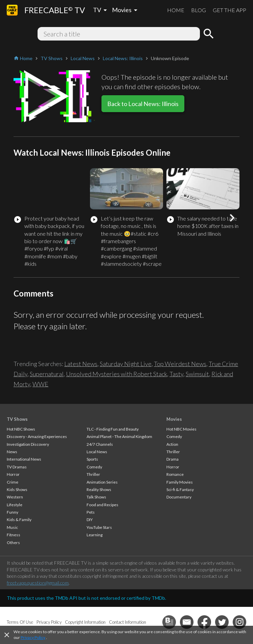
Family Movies (180, 482)
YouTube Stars (99, 527)
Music (12, 527)
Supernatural (47, 374)
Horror (13, 474)
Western (15, 497)
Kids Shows (17, 490)
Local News (97, 452)
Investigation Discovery (28, 444)
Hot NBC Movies (181, 429)
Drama (172, 459)
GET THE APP (229, 10)
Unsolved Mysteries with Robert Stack (117, 374)
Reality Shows (99, 490)
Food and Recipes (102, 505)
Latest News (81, 364)
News (12, 452)
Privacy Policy (33, 637)
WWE (40, 384)
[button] (232, 218)
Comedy (94, 467)
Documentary (179, 497)
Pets (91, 512)
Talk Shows (96, 497)
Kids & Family (19, 520)
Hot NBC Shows (21, 429)
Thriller (93, 474)
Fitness (14, 535)
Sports (92, 459)
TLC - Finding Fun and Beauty (113, 429)
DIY (90, 520)
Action (172, 444)
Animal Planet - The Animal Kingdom (119, 436)
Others (13, 543)
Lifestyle (15, 505)
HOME (176, 10)
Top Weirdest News (180, 364)
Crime (13, 482)
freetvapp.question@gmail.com (38, 583)
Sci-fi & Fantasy (180, 490)
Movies (174, 419)
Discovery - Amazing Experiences (37, 436)
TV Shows (17, 419)
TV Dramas (17, 467)
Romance (175, 474)
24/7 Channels (100, 444)
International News (24, 459)
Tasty (176, 374)
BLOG (199, 10)
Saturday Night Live (126, 364)
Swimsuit (197, 374)
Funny (13, 512)
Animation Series (102, 482)
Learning (95, 535)
